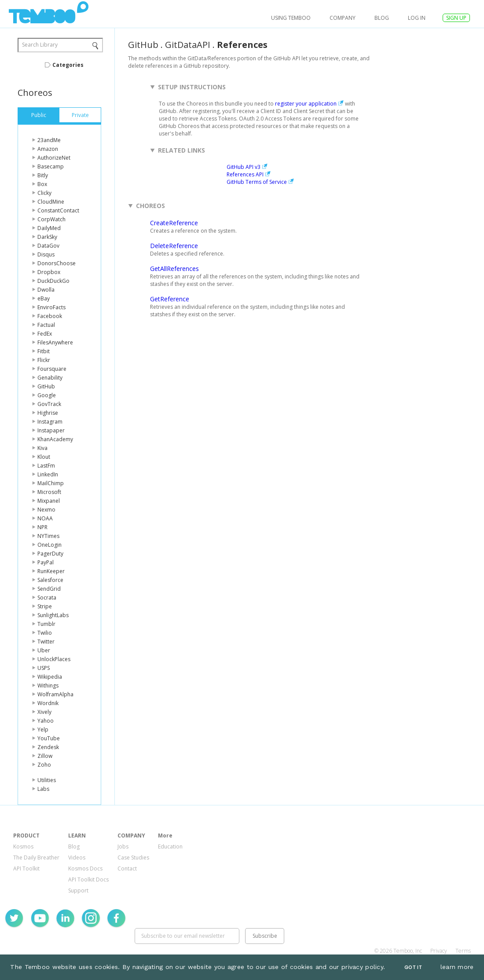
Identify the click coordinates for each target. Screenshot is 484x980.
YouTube (49, 738)
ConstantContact (58, 210)
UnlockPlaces (54, 659)
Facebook (50, 316)
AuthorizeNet (54, 158)
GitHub (46, 386)
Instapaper (51, 430)
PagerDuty (50, 554)
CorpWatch (51, 219)
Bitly (43, 175)
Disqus (46, 254)
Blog (382, 18)
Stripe (45, 606)
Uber (44, 650)
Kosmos (23, 847)
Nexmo (46, 510)
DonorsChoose (57, 263)
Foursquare (52, 369)
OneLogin (49, 545)
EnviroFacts (51, 307)
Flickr (44, 360)
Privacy (439, 951)
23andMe (49, 140)
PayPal (46, 562)
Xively (44, 712)
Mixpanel (49, 501)
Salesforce (50, 580)
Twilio (45, 633)
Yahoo (46, 721)
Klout (44, 457)
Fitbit (44, 351)
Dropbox (49, 272)
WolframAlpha (55, 694)
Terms (463, 951)
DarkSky (47, 237)
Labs (43, 789)
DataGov (48, 246)
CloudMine (51, 202)
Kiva (42, 448)
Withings (48, 686)
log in (417, 18)
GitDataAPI (188, 45)
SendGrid (49, 589)
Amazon (48, 149)
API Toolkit (26, 868)
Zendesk (48, 747)
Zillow (45, 756)
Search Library (40, 45)
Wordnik (48, 703)
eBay (44, 298)
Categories (68, 65)
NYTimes (48, 536)
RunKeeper (51, 571)
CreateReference (174, 223)
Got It (413, 967)
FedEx (45, 334)
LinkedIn (48, 474)
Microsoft (49, 492)
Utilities (47, 780)
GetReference (170, 299)
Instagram (50, 422)
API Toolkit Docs (88, 879)
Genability (50, 378)
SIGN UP (456, 18)
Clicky (44, 193)
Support (78, 890)
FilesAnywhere (55, 342)
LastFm (46, 466)
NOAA (45, 518)
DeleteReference (174, 246)
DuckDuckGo (53, 281)
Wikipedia (50, 677)
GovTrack (49, 404)
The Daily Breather (36, 857)
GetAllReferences (174, 269)
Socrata (47, 598)
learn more (457, 967)
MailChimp (51, 483)
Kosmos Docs (85, 868)
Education (170, 847)
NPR (42, 527)
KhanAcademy (55, 439)
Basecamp (51, 166)
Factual (46, 325)
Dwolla (46, 290)
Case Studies (133, 857)
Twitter (46, 642)
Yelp (43, 730)
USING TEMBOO (291, 18)
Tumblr (46, 624)
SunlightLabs (53, 615)
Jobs (123, 847)
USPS (44, 668)
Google (47, 395)
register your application (306, 104)
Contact (127, 868)
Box (42, 184)
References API (245, 174)
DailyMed (49, 228)
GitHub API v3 (244, 167)
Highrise (48, 413)
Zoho (44, 765)
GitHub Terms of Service (257, 182)
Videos (77, 857)
